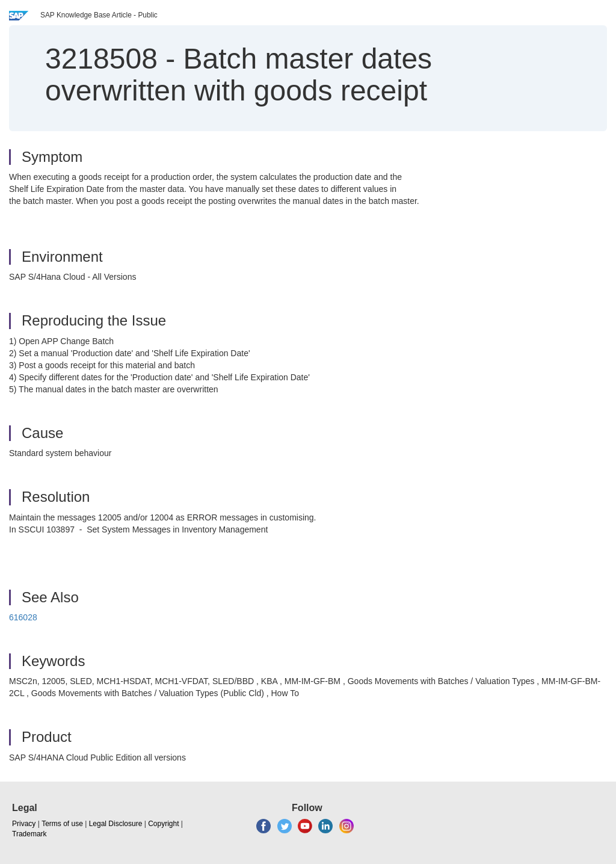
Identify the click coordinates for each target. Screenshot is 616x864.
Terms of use (62, 824)
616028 (23, 617)
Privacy (24, 824)
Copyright (163, 824)
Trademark (29, 834)
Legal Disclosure (116, 824)
